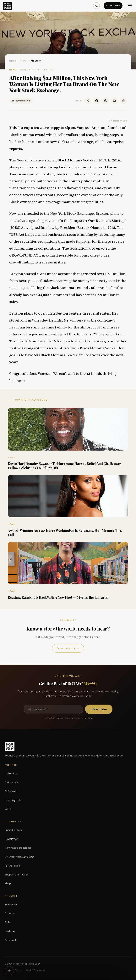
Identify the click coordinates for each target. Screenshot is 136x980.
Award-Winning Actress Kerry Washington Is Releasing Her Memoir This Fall (65, 533)
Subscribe (113, 6)
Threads (10, 913)
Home (13, 61)
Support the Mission (17, 875)
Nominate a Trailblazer (18, 848)
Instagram (11, 904)
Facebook (11, 940)
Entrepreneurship (21, 101)
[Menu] (130, 6)
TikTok (8, 922)
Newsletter (11, 839)
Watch (9, 809)
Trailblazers (11, 782)
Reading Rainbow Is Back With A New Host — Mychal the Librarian (59, 597)
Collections (11, 774)
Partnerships (12, 866)
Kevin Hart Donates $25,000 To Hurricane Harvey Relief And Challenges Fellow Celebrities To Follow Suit (65, 466)
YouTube (10, 931)
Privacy (19, 970)
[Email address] (53, 709)
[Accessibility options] (9, 971)
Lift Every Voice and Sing (19, 857)
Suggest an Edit (117, 121)
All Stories (11, 791)
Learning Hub (13, 800)
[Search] (96, 6)
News (23, 61)
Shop (8, 883)
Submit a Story (68, 648)
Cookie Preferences (36, 970)
